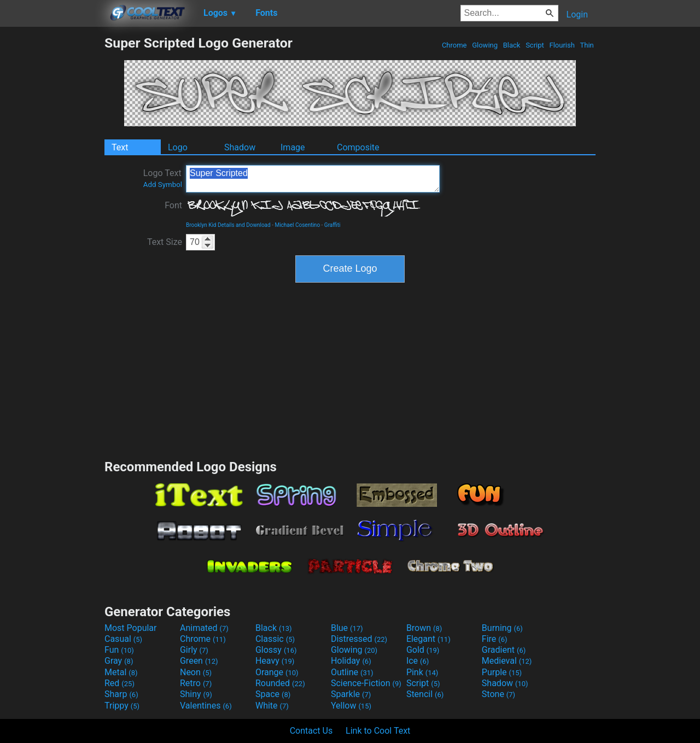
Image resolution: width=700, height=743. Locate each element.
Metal (121, 672)
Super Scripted (313, 179)
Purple (502, 672)
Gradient (504, 650)
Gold (423, 650)
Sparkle (351, 694)
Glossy (276, 650)
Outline (352, 672)
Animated (204, 628)
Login (577, 14)
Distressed (359, 639)
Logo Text (163, 178)
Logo (178, 147)
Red (119, 683)
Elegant (428, 639)
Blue (347, 628)
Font (173, 205)
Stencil (425, 694)
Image (293, 147)
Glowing (485, 45)
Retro (196, 683)
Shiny (196, 694)
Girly (194, 650)
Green (199, 661)
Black (511, 45)
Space (273, 694)
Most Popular (131, 628)
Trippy (122, 706)
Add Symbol (163, 185)
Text (120, 147)
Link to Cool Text (378, 731)
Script (535, 45)
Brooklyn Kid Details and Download (228, 225)
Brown (424, 628)
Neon (196, 672)
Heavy (275, 661)
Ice (418, 661)
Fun (119, 650)
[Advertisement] (52, 199)
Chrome (454, 45)
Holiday (351, 661)
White (272, 706)
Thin (587, 45)
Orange (277, 672)
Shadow (240, 147)
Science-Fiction (366, 683)
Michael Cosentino (297, 225)
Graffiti (332, 225)
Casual (123, 639)
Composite (358, 147)
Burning (502, 628)
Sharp (121, 694)
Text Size (165, 242)
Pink (422, 672)
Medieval (507, 661)
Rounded (280, 683)
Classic (275, 639)
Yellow (351, 706)
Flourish (562, 45)
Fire (495, 639)
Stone (498, 694)
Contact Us (311, 731)
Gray (119, 661)
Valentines (206, 706)
